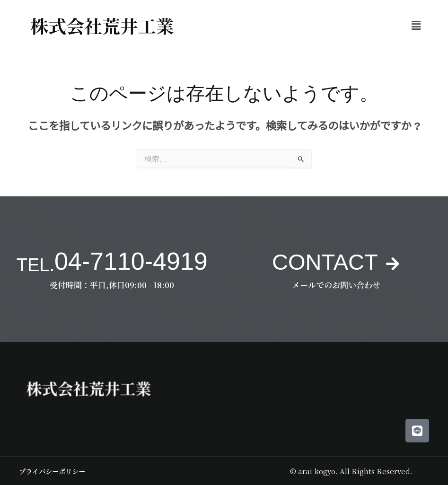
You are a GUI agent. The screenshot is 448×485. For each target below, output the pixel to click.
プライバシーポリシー (54, 471)
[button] (416, 25)
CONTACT (324, 261)
